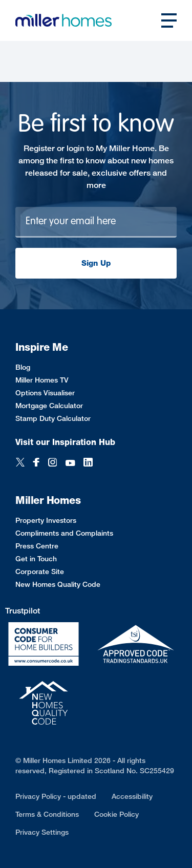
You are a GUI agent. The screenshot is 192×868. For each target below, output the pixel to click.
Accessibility (132, 796)
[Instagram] (52, 463)
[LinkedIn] (88, 463)
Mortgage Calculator (49, 405)
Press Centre (37, 546)
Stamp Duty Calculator (53, 418)
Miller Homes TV (42, 380)
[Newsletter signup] (96, 222)
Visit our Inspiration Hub (65, 442)
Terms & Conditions (47, 814)
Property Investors (46, 520)
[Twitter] (20, 463)
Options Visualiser (45, 393)
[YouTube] (70, 463)
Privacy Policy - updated (56, 796)
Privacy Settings (42, 832)
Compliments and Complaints (64, 533)
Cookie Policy (116, 814)
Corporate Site (40, 571)
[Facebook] (36, 463)
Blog (23, 367)
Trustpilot (23, 611)
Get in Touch (36, 558)
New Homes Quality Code (58, 584)
